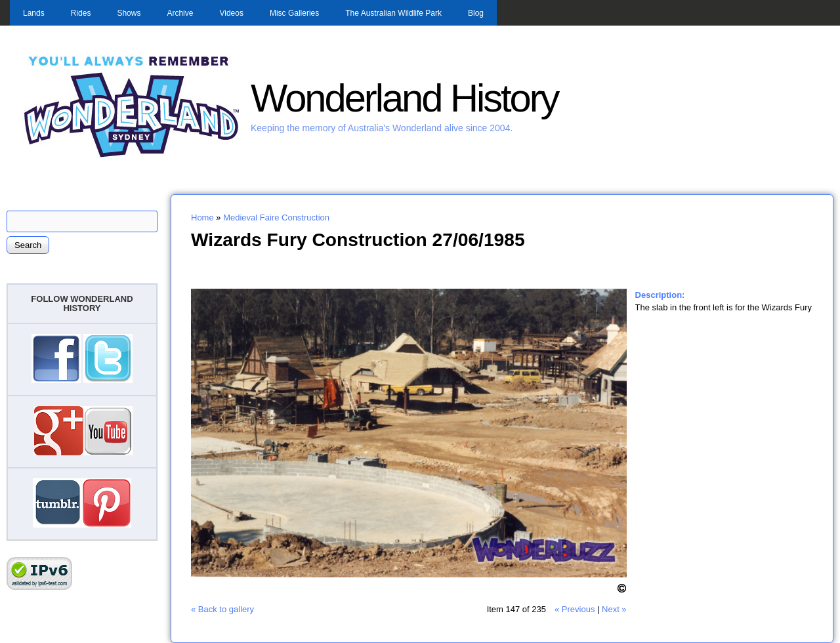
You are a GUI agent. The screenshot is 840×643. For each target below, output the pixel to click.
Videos (231, 13)
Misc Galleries (294, 13)
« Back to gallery (222, 609)
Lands (34, 13)
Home (202, 218)
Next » (614, 609)
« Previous (575, 609)
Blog (476, 13)
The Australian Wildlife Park (393, 13)
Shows (129, 13)
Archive (180, 13)
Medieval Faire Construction (276, 218)
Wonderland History (404, 98)
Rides (81, 13)
